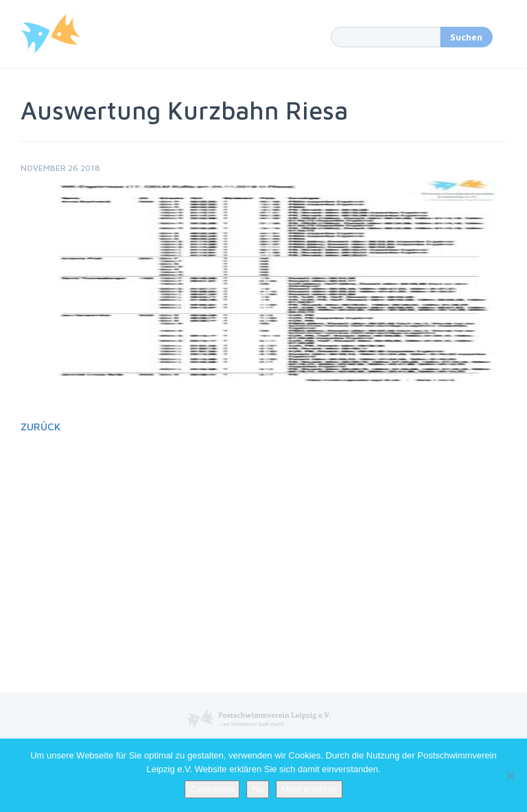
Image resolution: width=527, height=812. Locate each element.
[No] (510, 776)
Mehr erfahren (309, 789)
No (258, 789)
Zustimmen (212, 789)
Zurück (40, 427)
